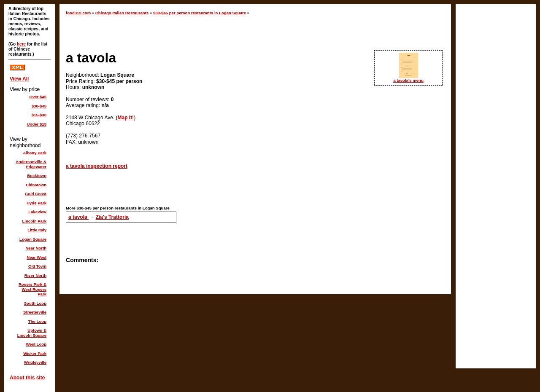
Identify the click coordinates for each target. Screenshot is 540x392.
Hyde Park (36, 203)
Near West (36, 257)
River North (35, 275)
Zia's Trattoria (112, 217)
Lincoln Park (34, 221)
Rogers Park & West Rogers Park (32, 289)
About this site (27, 378)
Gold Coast (36, 194)
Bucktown (37, 176)
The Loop (37, 321)
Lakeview (37, 212)
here (21, 44)
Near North (36, 248)
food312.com (78, 13)
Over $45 (38, 97)
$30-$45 (39, 106)
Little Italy (37, 230)
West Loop (36, 344)
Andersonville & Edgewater (31, 164)
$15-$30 (39, 115)
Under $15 (37, 124)
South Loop (35, 303)
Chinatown (36, 185)
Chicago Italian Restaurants (122, 13)
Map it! (126, 118)
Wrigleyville (35, 362)
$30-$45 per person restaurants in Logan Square (200, 13)
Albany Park (35, 153)
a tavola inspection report (97, 166)
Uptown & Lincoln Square (32, 333)
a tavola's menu (408, 80)
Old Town (37, 266)
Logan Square (33, 239)
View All (19, 79)
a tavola (78, 217)
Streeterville (35, 312)
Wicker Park (35, 353)
